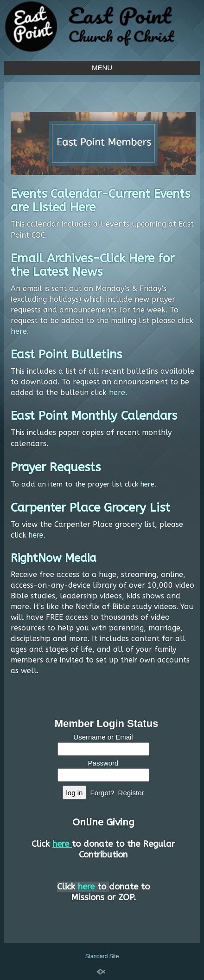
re (40, 535)
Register (131, 793)
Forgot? (102, 793)
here (19, 331)
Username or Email (103, 737)
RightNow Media (54, 558)
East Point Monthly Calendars (94, 416)
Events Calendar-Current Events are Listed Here (100, 201)
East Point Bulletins (66, 354)
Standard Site (102, 956)
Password (103, 763)
